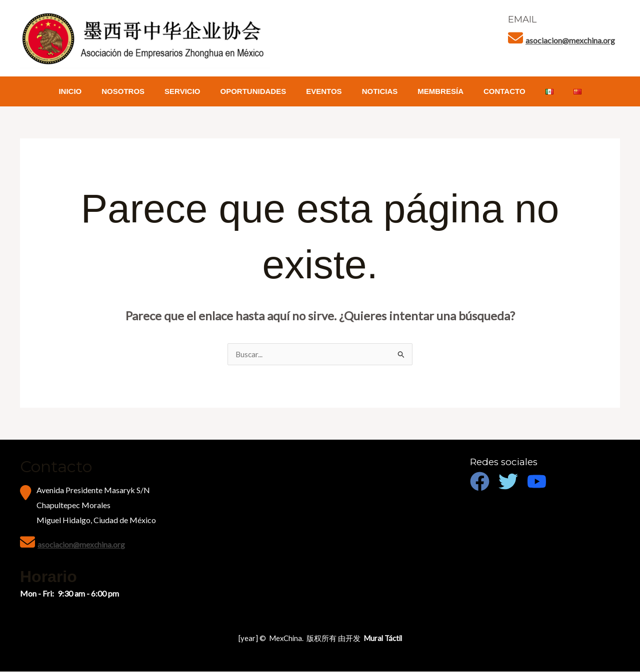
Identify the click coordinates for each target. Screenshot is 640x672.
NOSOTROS (140, 91)
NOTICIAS (377, 91)
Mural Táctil (383, 639)
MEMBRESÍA (433, 91)
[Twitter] (508, 482)
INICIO (92, 91)
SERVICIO (195, 91)
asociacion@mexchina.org (570, 40)
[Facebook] (480, 482)
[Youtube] (537, 482)
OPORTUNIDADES (261, 91)
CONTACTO (492, 91)
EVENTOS (326, 91)
